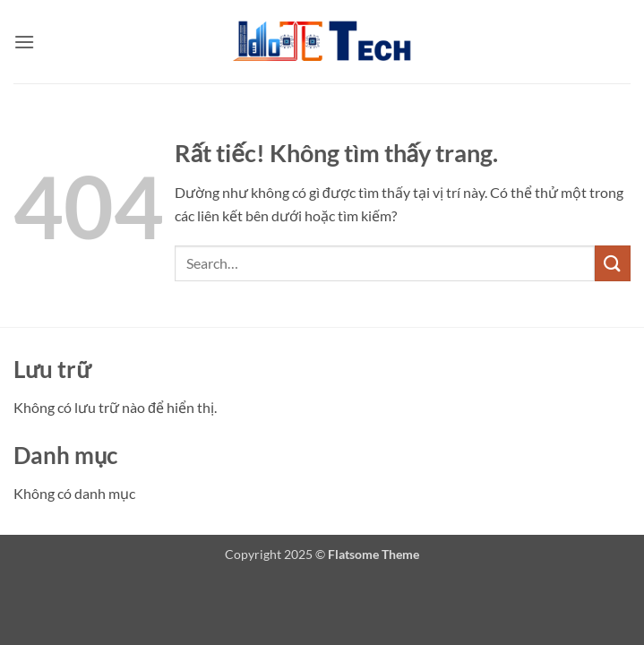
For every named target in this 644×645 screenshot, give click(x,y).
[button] (24, 42)
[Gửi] (613, 263)
